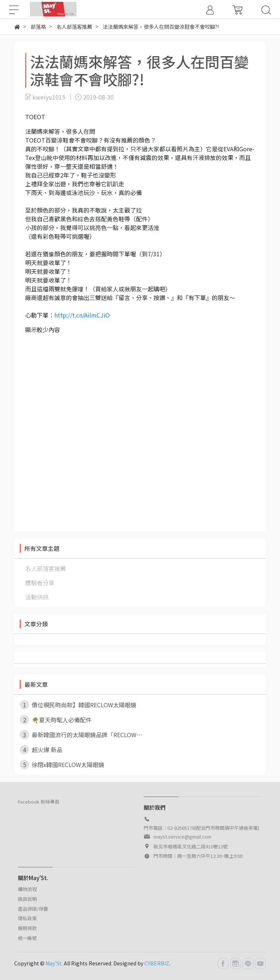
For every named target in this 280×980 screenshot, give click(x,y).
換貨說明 (27, 899)
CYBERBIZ (157, 963)
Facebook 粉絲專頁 (39, 802)
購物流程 (27, 889)
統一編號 (27, 938)
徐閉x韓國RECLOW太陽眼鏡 (62, 765)
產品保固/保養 (33, 909)
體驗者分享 (40, 583)
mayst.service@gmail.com (182, 837)
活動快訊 (37, 597)
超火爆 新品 (41, 750)
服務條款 (27, 928)
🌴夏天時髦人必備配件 (56, 720)
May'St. (54, 963)
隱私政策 (27, 918)
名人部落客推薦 (46, 568)
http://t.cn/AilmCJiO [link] (82, 315)
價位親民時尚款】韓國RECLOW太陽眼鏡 (78, 705)
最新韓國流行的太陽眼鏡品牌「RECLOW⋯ (81, 735)
